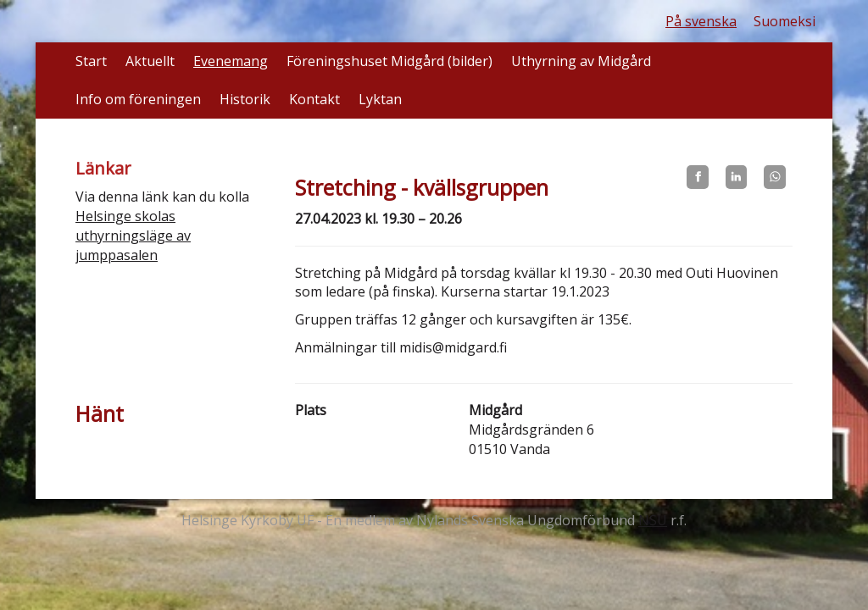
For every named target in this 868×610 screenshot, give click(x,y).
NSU (653, 520)
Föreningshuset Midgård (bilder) (389, 61)
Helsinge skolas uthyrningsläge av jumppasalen (133, 236)
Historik (245, 99)
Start (91, 61)
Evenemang (231, 61)
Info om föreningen (138, 99)
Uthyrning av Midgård (581, 61)
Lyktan (380, 99)
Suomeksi (785, 21)
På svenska (701, 21)
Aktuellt (150, 61)
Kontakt (314, 99)
